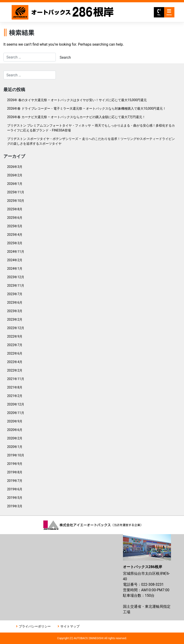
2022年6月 (15, 353)
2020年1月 (15, 447)
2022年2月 (15, 370)
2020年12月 (16, 404)
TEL (159, 12)
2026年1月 (15, 184)
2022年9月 (15, 336)
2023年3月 (15, 311)
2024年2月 (15, 260)
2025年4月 (15, 235)
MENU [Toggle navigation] (169, 12)
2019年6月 (15, 489)
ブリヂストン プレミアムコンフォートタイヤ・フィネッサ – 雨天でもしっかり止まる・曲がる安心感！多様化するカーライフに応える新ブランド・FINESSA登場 (91, 128)
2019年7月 (15, 481)
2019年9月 (15, 464)
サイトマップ (70, 626)
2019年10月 (16, 455)
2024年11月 (16, 252)
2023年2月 (15, 319)
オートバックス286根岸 (63, 12)
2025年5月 (15, 226)
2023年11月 (16, 286)
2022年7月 (15, 345)
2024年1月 (15, 269)
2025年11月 (16, 192)
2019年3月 (15, 506)
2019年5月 (15, 498)
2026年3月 (15, 167)
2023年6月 (15, 303)
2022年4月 (15, 362)
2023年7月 (15, 294)
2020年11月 (16, 413)
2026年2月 (15, 175)
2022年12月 (16, 328)
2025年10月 (16, 201)
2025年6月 (15, 218)
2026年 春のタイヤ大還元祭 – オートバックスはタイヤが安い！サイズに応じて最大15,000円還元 (77, 100)
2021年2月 (15, 396)
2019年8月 (15, 472)
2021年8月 (15, 387)
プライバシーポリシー (35, 626)
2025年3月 (15, 243)
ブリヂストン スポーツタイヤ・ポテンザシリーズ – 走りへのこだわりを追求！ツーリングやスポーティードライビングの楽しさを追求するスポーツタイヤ (91, 141)
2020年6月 (15, 430)
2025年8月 (15, 209)
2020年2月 (15, 438)
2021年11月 (16, 379)
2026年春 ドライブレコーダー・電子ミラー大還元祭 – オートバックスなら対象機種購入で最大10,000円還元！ (87, 108)
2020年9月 (15, 421)
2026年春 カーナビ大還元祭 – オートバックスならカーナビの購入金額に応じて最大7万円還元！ (76, 117)
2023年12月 (16, 277)
